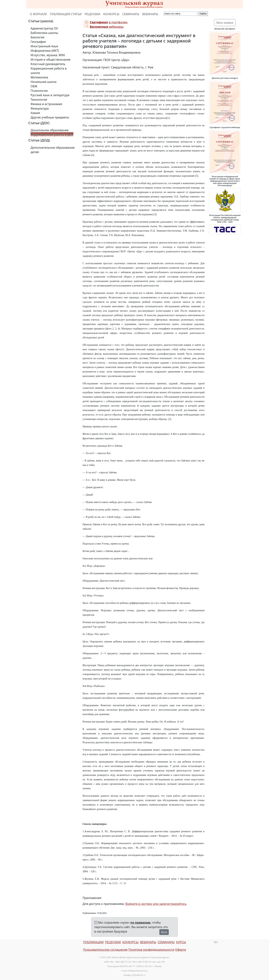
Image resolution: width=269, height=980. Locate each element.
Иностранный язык (44, 46)
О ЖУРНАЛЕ (38, 14)
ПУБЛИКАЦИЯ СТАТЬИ (66, 14)
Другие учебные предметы (50, 117)
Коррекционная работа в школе (49, 71)
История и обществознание (50, 60)
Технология (39, 100)
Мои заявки (225, 23)
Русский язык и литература (50, 95)
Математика (39, 77)
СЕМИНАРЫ (131, 14)
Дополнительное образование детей (53, 150)
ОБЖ (34, 86)
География (38, 42)
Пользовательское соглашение (105, 950)
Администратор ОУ (44, 28)
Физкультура (40, 108)
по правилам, (141, 923)
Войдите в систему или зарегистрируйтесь (156, 904)
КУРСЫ (181, 942)
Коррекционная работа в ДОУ (52, 135)
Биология (37, 37)
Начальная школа (44, 82)
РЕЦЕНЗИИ (93, 14)
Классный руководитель (48, 64)
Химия (35, 113)
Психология (39, 91)
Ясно (164, 932)
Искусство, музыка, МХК (48, 55)
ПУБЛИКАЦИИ (93, 942)
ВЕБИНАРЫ (150, 14)
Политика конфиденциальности (151, 950)
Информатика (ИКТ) (45, 51)
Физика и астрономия (46, 104)
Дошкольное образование (50, 130)
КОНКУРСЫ (111, 14)
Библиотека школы (44, 33)
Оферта (181, 950)
